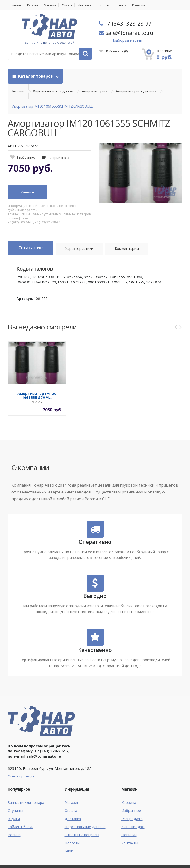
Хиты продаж (133, 827)
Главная (16, 5)
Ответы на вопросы (82, 835)
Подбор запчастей (127, 40)
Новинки (129, 835)
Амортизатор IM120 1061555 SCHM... (37, 395)
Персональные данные (85, 827)
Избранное (114, 51)
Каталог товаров (33, 76)
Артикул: (25, 298)
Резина (14, 835)
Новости (121, 5)
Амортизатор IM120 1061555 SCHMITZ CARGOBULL (52, 106)
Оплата (67, 5)
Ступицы (15, 810)
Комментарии (127, 248)
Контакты (139, 5)
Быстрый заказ (58, 158)
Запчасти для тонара (26, 802)
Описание (31, 248)
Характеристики (79, 248)
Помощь (103, 5)
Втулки (14, 819)
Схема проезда (21, 776)
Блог (69, 851)
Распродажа (132, 819)
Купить (27, 192)
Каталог (33, 5)
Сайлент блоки (21, 827)
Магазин (50, 5)
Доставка (84, 5)
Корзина (129, 802)
